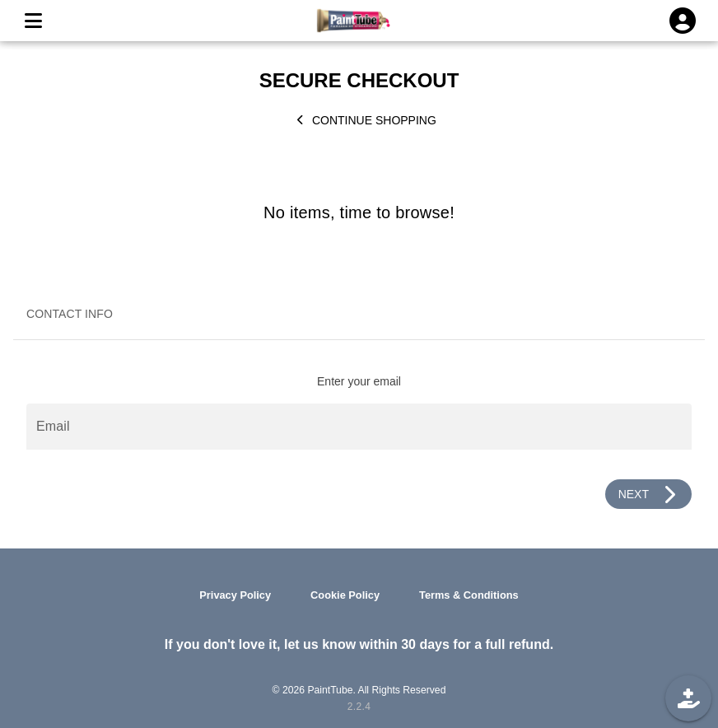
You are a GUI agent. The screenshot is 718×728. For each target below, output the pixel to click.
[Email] (359, 427)
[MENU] (33, 21)
